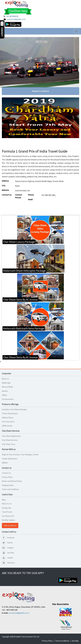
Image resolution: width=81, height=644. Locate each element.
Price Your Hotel (8, 422)
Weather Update (8, 520)
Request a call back (40, 91)
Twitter (7, 543)
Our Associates (8, 399)
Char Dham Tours (9, 444)
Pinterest (8, 563)
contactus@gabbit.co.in (16, 19)
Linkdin (7, 558)
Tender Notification (10, 459)
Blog (4, 500)
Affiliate (5, 463)
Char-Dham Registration (11, 436)
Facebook (8, 538)
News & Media (7, 387)
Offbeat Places (8, 418)
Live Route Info (8, 516)
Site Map (75, 641)
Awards (5, 391)
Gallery (5, 395)
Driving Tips (7, 508)
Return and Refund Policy (12, 481)
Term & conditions (62, 641)
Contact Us (6, 473)
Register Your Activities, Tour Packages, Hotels (20, 455)
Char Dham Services (10, 440)
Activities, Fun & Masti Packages (14, 409)
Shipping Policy (8, 485)
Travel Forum (7, 512)
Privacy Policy (7, 477)
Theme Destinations (10, 413)
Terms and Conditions (10, 489)
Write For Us (7, 504)
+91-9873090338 (12, 16)
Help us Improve (10, 525)
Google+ (8, 548)
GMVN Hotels (7, 426)
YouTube (8, 553)
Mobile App (6, 383)
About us (5, 379)
